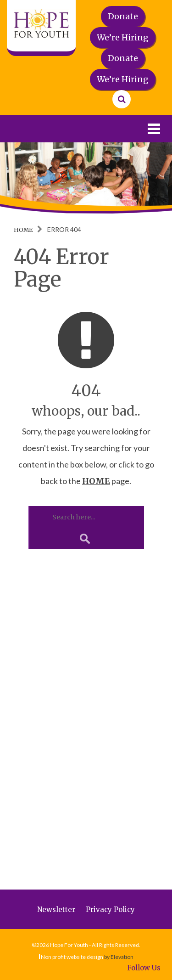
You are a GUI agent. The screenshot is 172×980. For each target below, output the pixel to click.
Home (23, 230)
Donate (123, 16)
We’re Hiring (123, 37)
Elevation (122, 957)
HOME (96, 481)
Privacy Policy (110, 910)
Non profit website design (72, 957)
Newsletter (56, 910)
